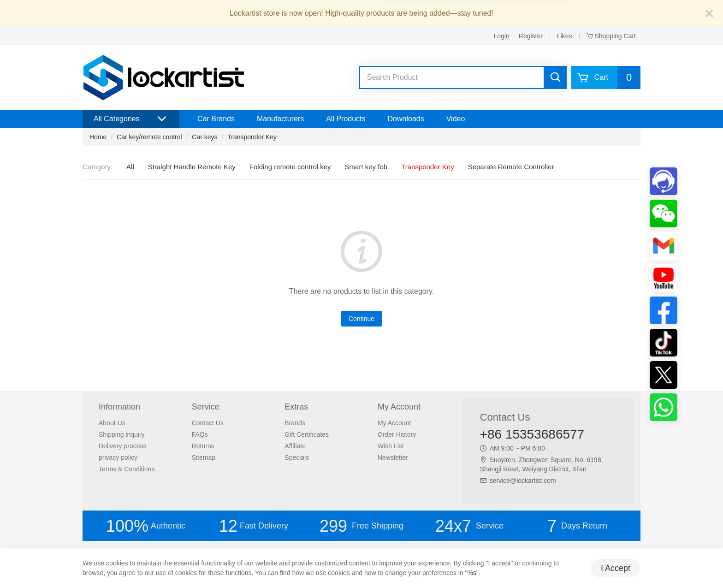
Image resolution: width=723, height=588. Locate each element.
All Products (346, 119)
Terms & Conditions (127, 469)
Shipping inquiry (122, 434)
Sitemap (204, 457)
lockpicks (431, 96)
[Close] (709, 14)
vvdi (387, 96)
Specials (297, 457)
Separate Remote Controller (511, 167)
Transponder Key (252, 137)
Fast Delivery (254, 526)
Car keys (204, 137)
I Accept (616, 568)
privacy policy (118, 457)
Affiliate (295, 446)
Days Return (577, 526)
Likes (565, 36)
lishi (453, 96)
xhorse (367, 96)
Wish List (391, 446)
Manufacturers (280, 119)
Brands (295, 423)
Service (469, 526)
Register (531, 36)
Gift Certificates (307, 434)
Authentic (146, 526)
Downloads (406, 119)
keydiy (406, 96)
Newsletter (393, 457)
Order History (397, 434)
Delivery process (122, 446)
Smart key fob (366, 167)
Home (98, 137)
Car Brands (216, 119)
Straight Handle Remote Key (192, 167)
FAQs (200, 434)
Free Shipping (361, 526)
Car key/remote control (149, 137)
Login (502, 36)
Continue (361, 319)
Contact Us (208, 423)
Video (456, 119)
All (130, 167)
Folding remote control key (290, 167)
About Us (112, 423)
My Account (394, 423)
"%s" (472, 573)
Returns (203, 446)
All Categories (131, 119)
